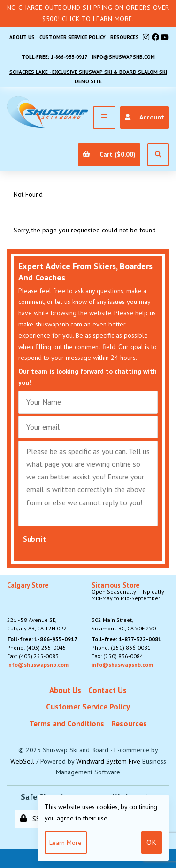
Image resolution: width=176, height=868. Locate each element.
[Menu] (104, 118)
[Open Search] (158, 155)
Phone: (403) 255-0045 (37, 648)
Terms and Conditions (67, 724)
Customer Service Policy (73, 37)
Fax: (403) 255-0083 (33, 656)
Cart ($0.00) (109, 154)
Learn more (65, 843)
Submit (34, 539)
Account (144, 117)
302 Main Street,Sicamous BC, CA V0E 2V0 (130, 607)
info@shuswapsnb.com (123, 57)
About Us (22, 37)
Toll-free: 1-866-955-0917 (54, 57)
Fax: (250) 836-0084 (117, 656)
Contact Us (107, 690)
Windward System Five (108, 761)
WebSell (22, 761)
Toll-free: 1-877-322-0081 (126, 639)
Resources (125, 37)
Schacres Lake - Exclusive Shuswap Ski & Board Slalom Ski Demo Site (88, 77)
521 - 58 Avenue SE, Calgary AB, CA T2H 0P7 (37, 607)
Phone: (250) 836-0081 (121, 648)
